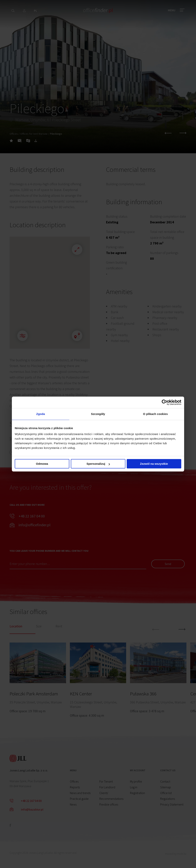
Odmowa (42, 464)
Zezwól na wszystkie (154, 464)
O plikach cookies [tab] (155, 414)
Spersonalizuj (98, 464)
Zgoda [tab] (41, 414)
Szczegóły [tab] (98, 414)
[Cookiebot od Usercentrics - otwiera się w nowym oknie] (165, 402)
